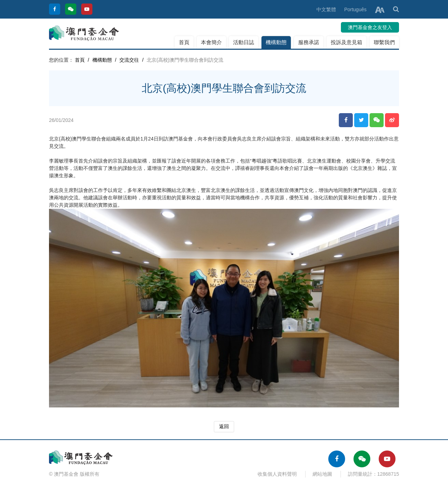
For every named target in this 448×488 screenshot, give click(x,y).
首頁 (184, 42)
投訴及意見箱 (346, 42)
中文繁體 (326, 9)
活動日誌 (244, 42)
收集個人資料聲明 (277, 474)
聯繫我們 (384, 42)
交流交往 (129, 60)
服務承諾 (309, 42)
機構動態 (276, 42)
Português (355, 9)
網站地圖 (322, 474)
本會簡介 (211, 42)
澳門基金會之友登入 (370, 27)
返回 (224, 426)
